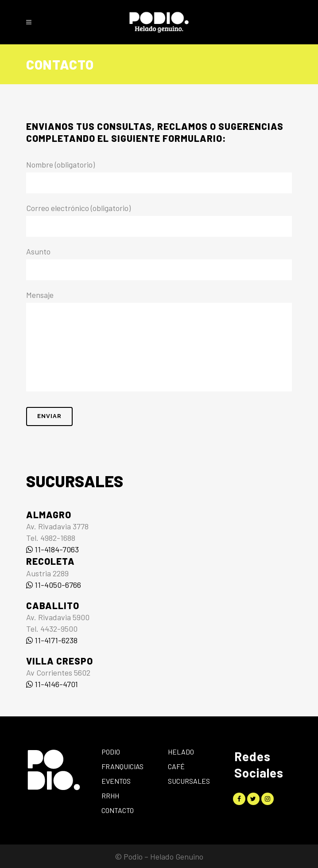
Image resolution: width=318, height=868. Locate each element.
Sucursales (189, 781)
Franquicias (122, 766)
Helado (181, 752)
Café (176, 766)
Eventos (116, 781)
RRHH (110, 796)
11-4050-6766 (54, 585)
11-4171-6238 (52, 640)
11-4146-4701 (52, 684)
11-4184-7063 (52, 549)
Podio (111, 752)
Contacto (118, 810)
